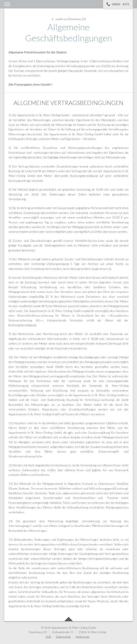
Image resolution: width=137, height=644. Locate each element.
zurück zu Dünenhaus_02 (68, 19)
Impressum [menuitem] (83, 637)
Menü (7, 4)
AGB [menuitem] (48, 637)
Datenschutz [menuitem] (63, 637)
